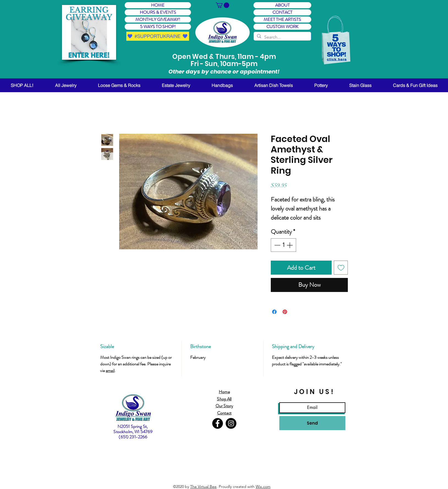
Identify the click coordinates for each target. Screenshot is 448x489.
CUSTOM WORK (282, 27)
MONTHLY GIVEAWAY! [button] (158, 20)
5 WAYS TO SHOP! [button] (158, 27)
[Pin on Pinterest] (285, 312)
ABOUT (282, 5)
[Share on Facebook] (274, 312)
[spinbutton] (283, 245)
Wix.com (263, 487)
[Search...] (282, 37)
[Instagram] (231, 423)
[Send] (312, 423)
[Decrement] (277, 245)
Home (224, 392)
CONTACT (282, 12)
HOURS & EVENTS (158, 12)
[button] (89, 32)
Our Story (224, 406)
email (110, 371)
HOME (158, 5)
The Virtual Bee (203, 487)
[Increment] (290, 245)
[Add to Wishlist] (341, 268)
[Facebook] (218, 423)
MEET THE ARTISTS (282, 20)
